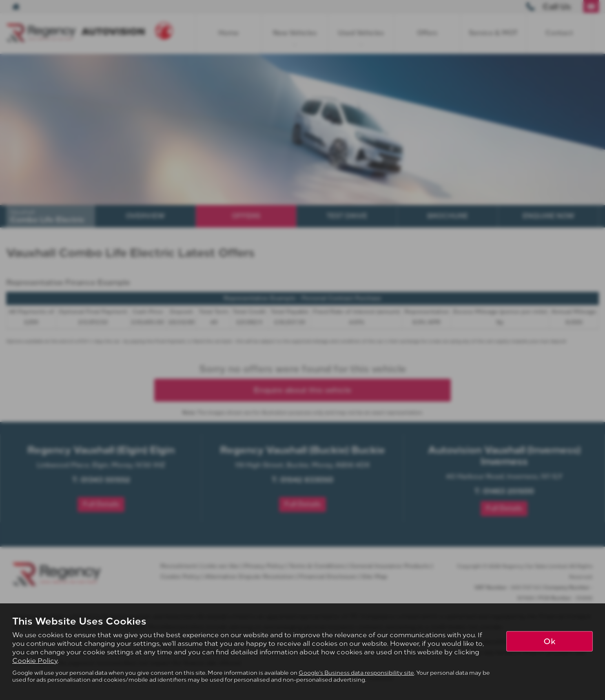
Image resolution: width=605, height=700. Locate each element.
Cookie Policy (35, 661)
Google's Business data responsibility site (356, 673)
